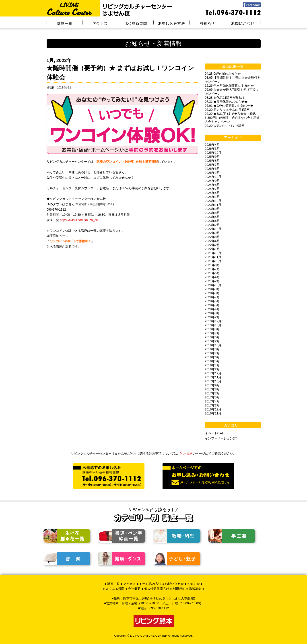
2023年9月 (212, 209)
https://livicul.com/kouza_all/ (79, 220)
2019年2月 (212, 341)
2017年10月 (213, 381)
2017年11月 (213, 377)
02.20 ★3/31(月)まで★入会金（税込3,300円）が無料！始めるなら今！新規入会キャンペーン (232, 118)
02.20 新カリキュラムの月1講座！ (229, 110)
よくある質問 (115, 589)
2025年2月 (212, 173)
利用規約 (186, 453)
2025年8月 (212, 161)
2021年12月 (213, 253)
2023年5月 (212, 217)
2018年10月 (213, 345)
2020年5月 (212, 305)
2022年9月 (212, 233)
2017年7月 (212, 393)
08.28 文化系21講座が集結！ (225, 98)
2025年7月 (212, 165)
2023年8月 (212, 213)
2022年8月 (212, 237)
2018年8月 (212, 349)
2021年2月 (212, 281)
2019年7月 (212, 333)
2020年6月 (212, 301)
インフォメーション (219, 438)
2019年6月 (212, 337)
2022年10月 (213, 229)
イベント (211, 433)
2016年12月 (213, 409)
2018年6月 (212, 357)
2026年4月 (212, 145)
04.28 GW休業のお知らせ (223, 74)
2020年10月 (213, 285)
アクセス (130, 584)
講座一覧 (113, 584)
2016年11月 (213, 413)
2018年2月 (212, 369)
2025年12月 (213, 153)
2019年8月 (212, 329)
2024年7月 (212, 189)
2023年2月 (212, 225)
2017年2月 (212, 405)
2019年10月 (213, 325)
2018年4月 (212, 365)
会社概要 (134, 589)
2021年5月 (212, 273)
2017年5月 (212, 397)
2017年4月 (212, 401)
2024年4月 (212, 193)
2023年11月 (213, 205)
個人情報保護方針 (157, 589)
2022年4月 (212, 241)
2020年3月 (212, 313)
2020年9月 (212, 289)
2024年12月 (213, 177)
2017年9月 (212, 385)
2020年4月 (212, 309)
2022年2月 (212, 245)
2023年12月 (213, 201)
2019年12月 (213, 321)
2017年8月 (212, 389)
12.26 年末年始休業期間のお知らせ (230, 86)
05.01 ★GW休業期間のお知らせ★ (229, 106)
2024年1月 (212, 197)
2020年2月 (212, 317)
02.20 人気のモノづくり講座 (225, 126)
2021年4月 (212, 277)
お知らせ (194, 584)
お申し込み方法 (150, 584)
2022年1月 (212, 249)
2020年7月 (212, 297)
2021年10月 (213, 261)
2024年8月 (212, 185)
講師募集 (195, 589)
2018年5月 (212, 361)
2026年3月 (212, 149)
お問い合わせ (174, 584)
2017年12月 (213, 373)
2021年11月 (213, 257)
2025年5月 (212, 169)
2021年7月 (212, 269)
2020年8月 (212, 293)
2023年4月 (212, 221)
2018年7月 (212, 353)
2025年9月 (212, 157)
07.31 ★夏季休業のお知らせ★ (226, 102)
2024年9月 (212, 181)
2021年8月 (212, 265)
